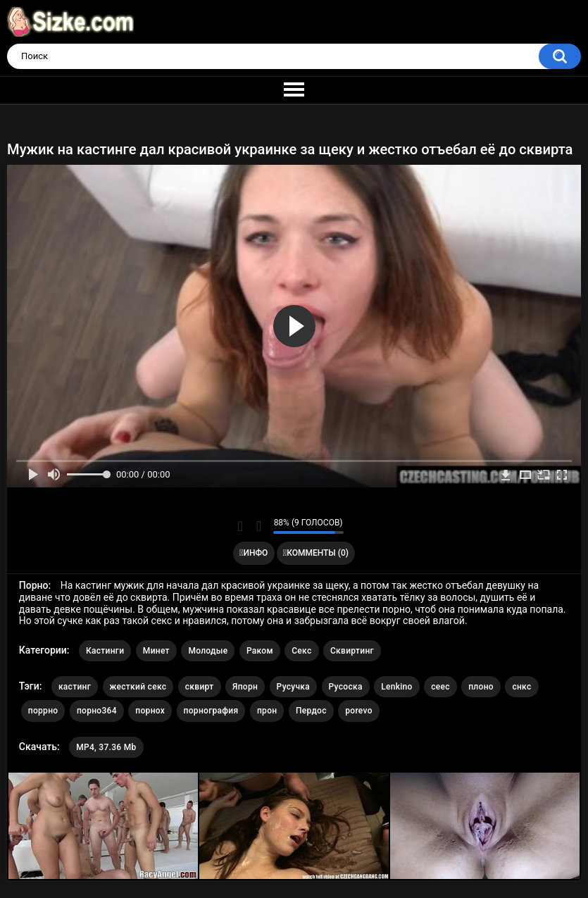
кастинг (75, 687)
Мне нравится (240, 526)
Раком (260, 651)
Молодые (208, 651)
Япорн (245, 687)
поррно (43, 711)
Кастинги (105, 651)
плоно (481, 687)
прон (267, 711)
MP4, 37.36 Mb (106, 747)
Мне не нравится (259, 526)
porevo (359, 711)
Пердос (311, 711)
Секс (301, 651)
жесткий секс (138, 687)
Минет (156, 651)
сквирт (200, 687)
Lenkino (397, 687)
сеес (440, 687)
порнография (211, 711)
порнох (150, 711)
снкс (521, 687)
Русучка (293, 687)
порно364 (97, 711)
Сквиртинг (352, 651)
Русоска (346, 687)
